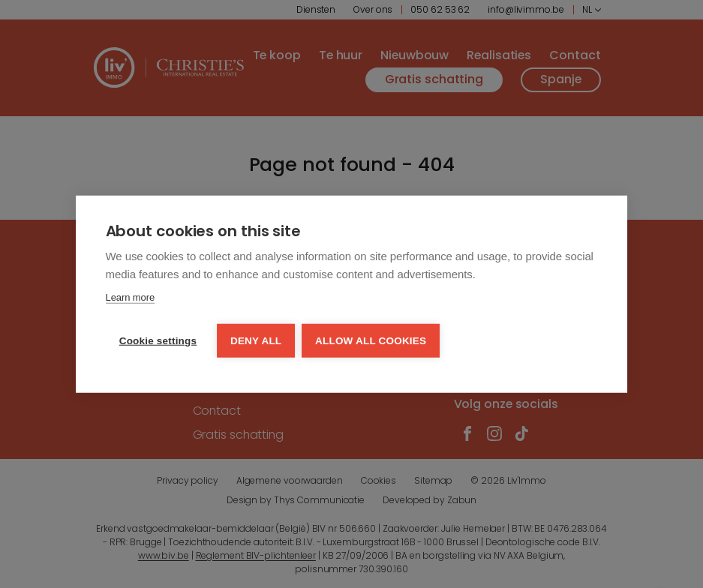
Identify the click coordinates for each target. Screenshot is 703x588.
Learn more (130, 298)
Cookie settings (158, 340)
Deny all (257, 340)
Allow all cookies (372, 340)
